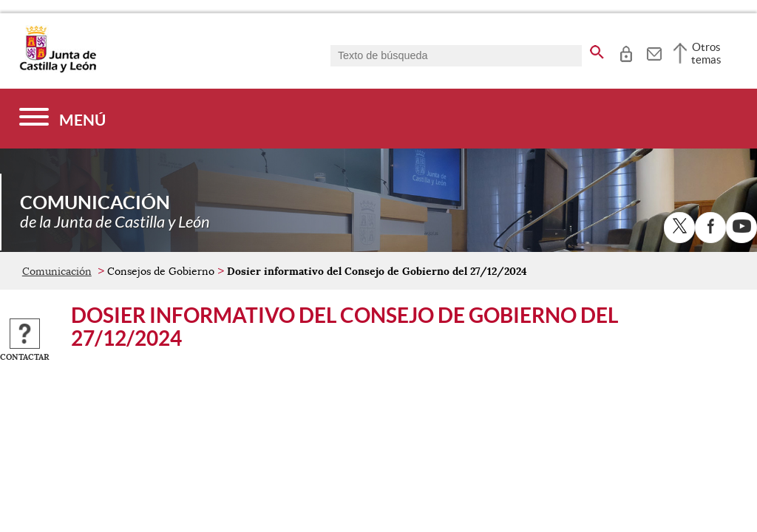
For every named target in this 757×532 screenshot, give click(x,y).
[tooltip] (626, 52)
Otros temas (706, 53)
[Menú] (62, 119)
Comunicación (57, 271)
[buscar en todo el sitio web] (597, 50)
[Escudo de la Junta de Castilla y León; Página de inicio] (58, 69)
